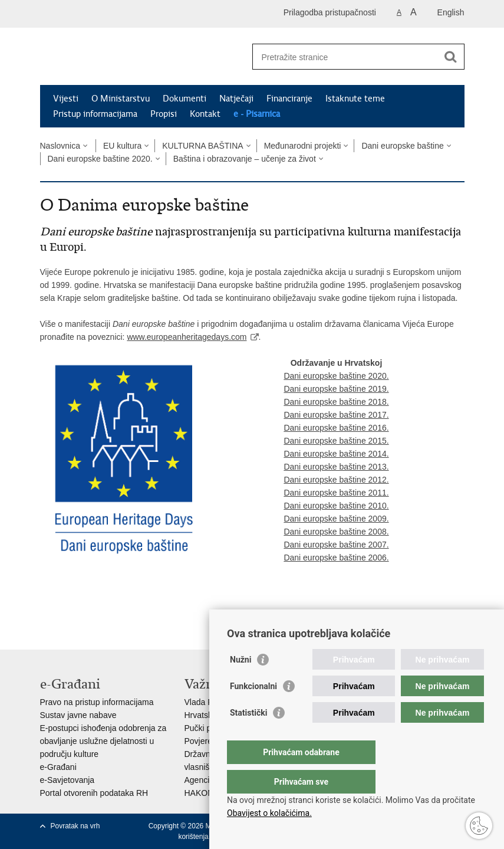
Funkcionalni (253, 710)
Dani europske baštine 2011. (336, 493)
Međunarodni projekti (303, 146)
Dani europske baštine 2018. (336, 402)
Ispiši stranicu (46, 607)
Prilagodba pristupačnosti (330, 12)
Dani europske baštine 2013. (336, 467)
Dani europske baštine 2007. (336, 545)
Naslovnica (60, 146)
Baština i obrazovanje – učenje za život (245, 159)
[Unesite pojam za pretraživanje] (346, 57)
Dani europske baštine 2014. (336, 454)
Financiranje (289, 99)
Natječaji (236, 99)
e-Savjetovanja (67, 780)
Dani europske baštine (402, 146)
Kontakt (205, 114)
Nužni (241, 683)
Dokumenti (185, 99)
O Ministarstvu (121, 99)
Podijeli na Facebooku (72, 607)
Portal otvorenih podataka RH (94, 793)
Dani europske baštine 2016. (336, 428)
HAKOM (200, 793)
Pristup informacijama (95, 114)
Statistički (248, 736)
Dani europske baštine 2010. (336, 506)
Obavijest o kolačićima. (269, 813)
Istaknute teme (355, 99)
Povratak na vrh (75, 826)
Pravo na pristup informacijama (97, 702)
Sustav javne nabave (78, 715)
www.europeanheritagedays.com (187, 337)
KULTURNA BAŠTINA (202, 146)
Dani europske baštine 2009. (336, 519)
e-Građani (58, 767)
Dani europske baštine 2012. (336, 480)
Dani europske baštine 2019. (336, 389)
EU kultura (122, 146)
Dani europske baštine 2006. (336, 558)
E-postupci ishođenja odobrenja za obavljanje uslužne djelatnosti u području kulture (103, 741)
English (451, 12)
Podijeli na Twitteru (97, 607)
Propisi (164, 114)
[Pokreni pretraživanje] (451, 57)
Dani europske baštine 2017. (336, 415)
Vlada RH (202, 702)
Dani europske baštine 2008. (336, 532)
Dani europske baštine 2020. (100, 159)
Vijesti (66, 99)
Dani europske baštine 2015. (336, 441)
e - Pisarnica (257, 114)
